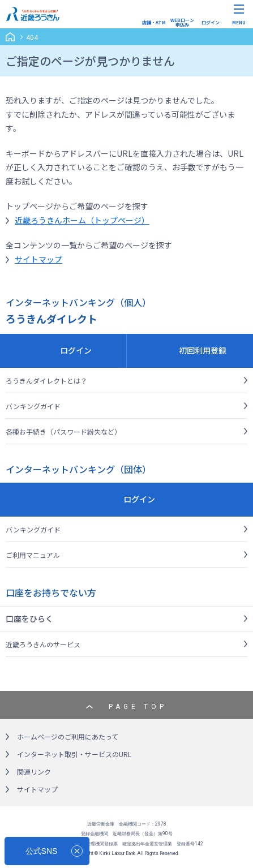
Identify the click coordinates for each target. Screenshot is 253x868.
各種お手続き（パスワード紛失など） (63, 431)
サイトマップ (38, 259)
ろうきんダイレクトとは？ (46, 381)
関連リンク (34, 772)
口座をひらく (29, 618)
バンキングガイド (33, 406)
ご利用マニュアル (33, 555)
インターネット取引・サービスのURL (74, 754)
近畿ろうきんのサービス (43, 644)
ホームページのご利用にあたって (68, 736)
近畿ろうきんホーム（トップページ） (82, 220)
